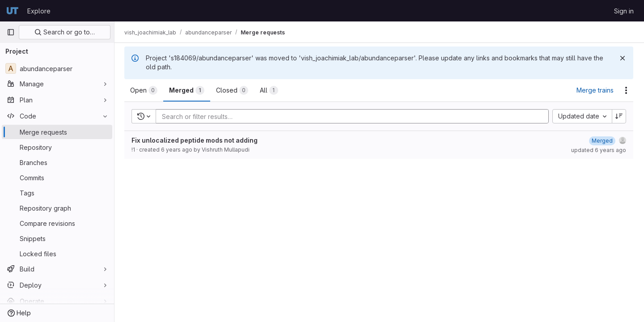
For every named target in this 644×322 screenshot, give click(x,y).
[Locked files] (57, 254)
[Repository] (57, 147)
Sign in (624, 11)
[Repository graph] (57, 208)
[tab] (145, 90)
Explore (39, 11)
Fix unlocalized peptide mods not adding (195, 140)
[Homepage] (13, 11)
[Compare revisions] (57, 223)
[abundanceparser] (57, 68)
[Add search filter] (355, 116)
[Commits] (57, 178)
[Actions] (626, 90)
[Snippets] (57, 238)
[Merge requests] (57, 132)
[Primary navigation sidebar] (11, 32)
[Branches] (57, 162)
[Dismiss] (623, 58)
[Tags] (57, 193)
